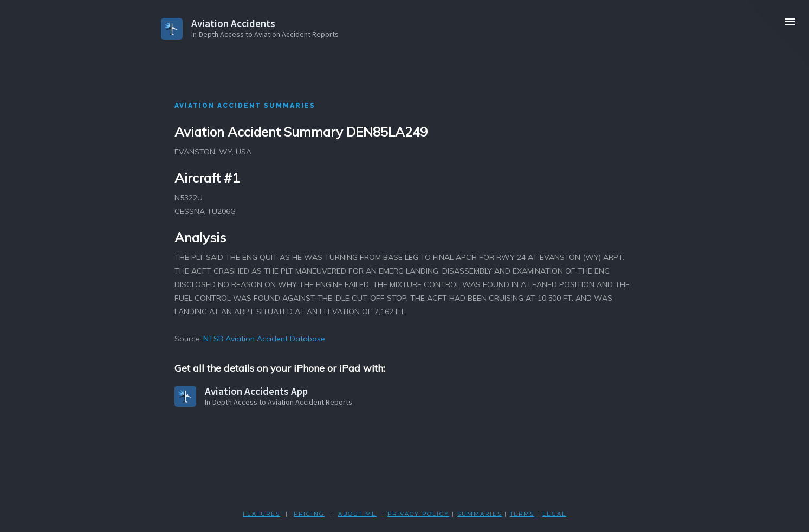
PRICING (309, 514)
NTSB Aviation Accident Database (264, 339)
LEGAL (554, 514)
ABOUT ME (357, 514)
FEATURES (261, 514)
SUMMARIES (480, 514)
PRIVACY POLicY (418, 514)
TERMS (522, 514)
